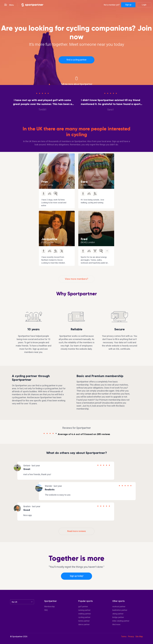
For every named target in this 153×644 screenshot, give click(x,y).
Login (144, 5)
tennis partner (84, 621)
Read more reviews (77, 531)
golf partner (83, 607)
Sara (84, 182)
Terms (124, 637)
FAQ (46, 610)
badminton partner (120, 610)
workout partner (119, 607)
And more (116, 625)
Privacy (131, 637)
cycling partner (84, 617)
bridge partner (118, 617)
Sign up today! (77, 576)
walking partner (85, 614)
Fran (45, 182)
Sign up (128, 5)
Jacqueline (49, 239)
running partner (84, 610)
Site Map (139, 637)
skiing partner (118, 614)
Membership (49, 607)
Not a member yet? (112, 5)
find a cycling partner (77, 60)
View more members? (76, 279)
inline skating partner (121, 621)
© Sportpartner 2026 (19, 637)
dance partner (84, 625)
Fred (84, 239)
